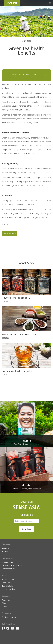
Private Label (8, 562)
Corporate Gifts (9, 569)
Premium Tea (8, 583)
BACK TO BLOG (10, 233)
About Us (6, 600)
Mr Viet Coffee (8, 580)
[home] (12, 3)
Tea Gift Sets (7, 586)
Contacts (6, 606)
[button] (50, 3)
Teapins (5, 548)
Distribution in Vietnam (12, 565)
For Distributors (9, 617)
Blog (4, 603)
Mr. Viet (5, 551)
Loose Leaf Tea (9, 589)
